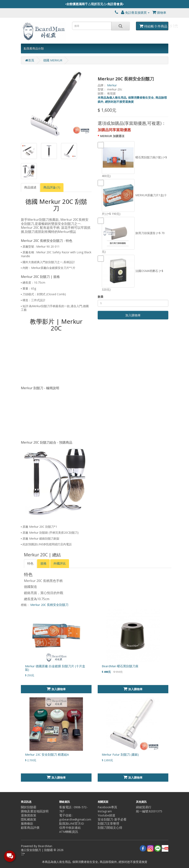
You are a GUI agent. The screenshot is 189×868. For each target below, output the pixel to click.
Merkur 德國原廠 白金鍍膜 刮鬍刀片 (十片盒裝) (55, 668)
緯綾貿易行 (144, 807)
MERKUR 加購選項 (112, 136)
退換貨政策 (29, 815)
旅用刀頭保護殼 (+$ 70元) (131, 235)
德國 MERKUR (53, 60)
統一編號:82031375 (149, 811)
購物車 (159, 13)
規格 (43, 563)
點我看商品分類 (34, 48)
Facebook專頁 (107, 807)
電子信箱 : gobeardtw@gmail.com (75, 817)
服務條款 (27, 823)
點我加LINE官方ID (72, 823)
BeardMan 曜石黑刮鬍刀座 (120, 666)
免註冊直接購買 (135, 13)
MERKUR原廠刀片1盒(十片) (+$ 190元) (132, 197)
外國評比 (60, 563)
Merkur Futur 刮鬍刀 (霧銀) (120, 755)
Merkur (112, 85)
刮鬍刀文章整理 (108, 823)
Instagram (105, 811)
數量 (101, 297)
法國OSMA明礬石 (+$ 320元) (130, 273)
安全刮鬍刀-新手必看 (112, 819)
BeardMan (45, 846)
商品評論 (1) (52, 187)
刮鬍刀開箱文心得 (110, 828)
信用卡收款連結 (70, 828)
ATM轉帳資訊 (69, 832)
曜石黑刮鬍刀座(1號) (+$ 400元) (132, 160)
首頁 (30, 60)
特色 (30, 563)
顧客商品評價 (30, 828)
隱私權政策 (29, 819)
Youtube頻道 (106, 815)
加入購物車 (133, 315)
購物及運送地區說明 (35, 811)
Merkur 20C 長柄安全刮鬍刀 (49, 605)
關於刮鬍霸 (29, 807)
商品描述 (30, 187)
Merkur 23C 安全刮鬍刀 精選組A (47, 755)
